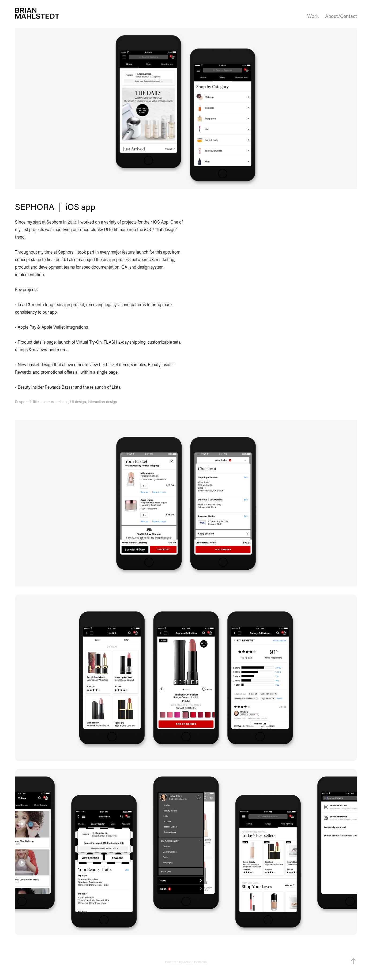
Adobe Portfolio (195, 962)
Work (313, 16)
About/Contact (341, 16)
